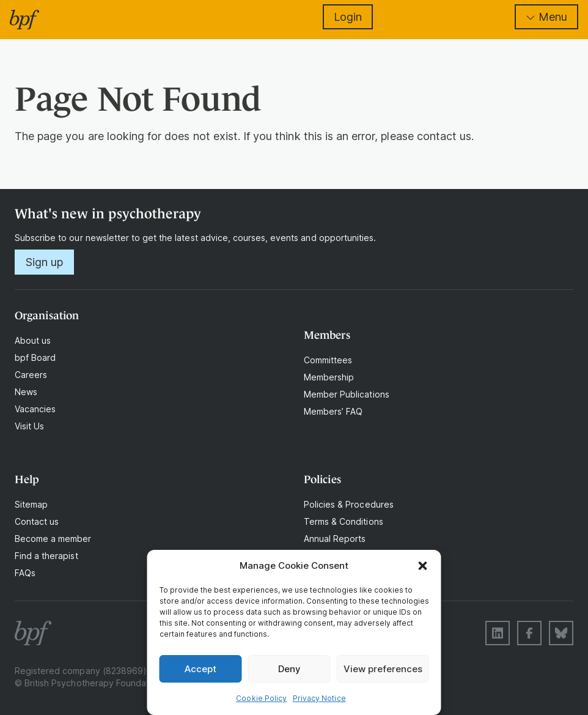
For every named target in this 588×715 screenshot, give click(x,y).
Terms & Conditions (344, 521)
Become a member (53, 539)
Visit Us (29, 426)
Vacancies (35, 409)
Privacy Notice (319, 698)
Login (348, 17)
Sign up (44, 262)
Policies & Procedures (349, 504)
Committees (328, 360)
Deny (289, 669)
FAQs (25, 573)
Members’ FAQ (333, 411)
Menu (546, 17)
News (26, 392)
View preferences (383, 669)
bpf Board (35, 357)
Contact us (37, 521)
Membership (329, 377)
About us (33, 340)
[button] (423, 566)
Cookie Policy (261, 698)
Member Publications (347, 394)
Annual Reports (335, 539)
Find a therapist (46, 556)
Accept (200, 669)
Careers (31, 375)
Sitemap (31, 504)
